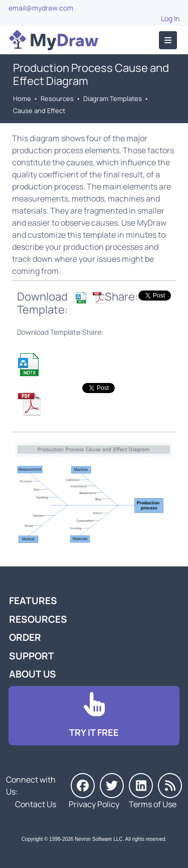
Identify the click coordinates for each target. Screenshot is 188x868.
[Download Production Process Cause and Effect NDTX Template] (81, 303)
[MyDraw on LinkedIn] (141, 786)
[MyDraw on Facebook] (83, 786)
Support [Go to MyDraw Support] (32, 656)
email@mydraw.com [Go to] (41, 8)
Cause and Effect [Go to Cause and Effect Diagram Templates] (39, 111)
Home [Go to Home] (22, 99)
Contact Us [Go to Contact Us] (36, 804)
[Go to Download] (94, 716)
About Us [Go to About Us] (33, 674)
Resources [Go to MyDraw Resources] (57, 99)
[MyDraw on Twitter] (112, 786)
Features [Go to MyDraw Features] (33, 601)
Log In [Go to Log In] (170, 18)
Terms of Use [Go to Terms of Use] (153, 804)
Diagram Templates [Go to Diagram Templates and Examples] (113, 99)
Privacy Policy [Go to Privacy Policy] (94, 804)
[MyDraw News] (170, 786)
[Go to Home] (54, 40)
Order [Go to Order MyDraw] (25, 637)
